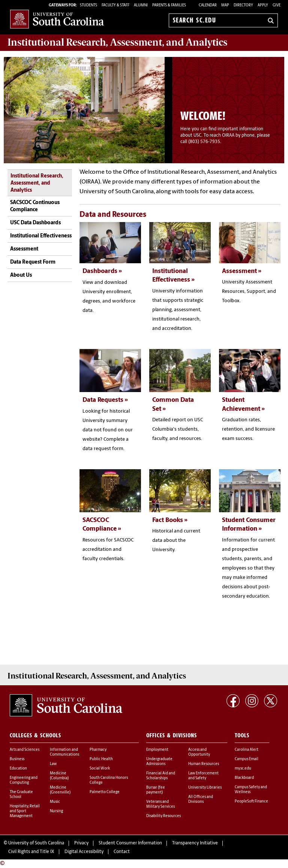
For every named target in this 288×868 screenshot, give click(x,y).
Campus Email (247, 759)
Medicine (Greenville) (60, 790)
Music (55, 802)
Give (277, 5)
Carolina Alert (247, 750)
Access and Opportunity (199, 752)
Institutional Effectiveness (41, 236)
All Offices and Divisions (201, 799)
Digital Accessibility (84, 852)
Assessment (24, 249)
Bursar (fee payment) (156, 790)
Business (17, 759)
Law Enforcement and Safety (203, 776)
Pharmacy (98, 750)
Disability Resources (163, 816)
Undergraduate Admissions (159, 762)
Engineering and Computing (24, 780)
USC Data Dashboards (35, 223)
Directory (243, 5)
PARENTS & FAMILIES (169, 5)
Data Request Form (33, 262)
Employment (157, 750)
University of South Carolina (36, 843)
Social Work (100, 769)
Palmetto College (105, 792)
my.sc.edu (243, 769)
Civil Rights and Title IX (31, 852)
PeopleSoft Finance (251, 802)
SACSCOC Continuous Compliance (35, 207)
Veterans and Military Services (160, 804)
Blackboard (244, 778)
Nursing (56, 811)
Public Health (101, 759)
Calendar (208, 5)
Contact (122, 852)
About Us (21, 275)
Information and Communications (64, 752)
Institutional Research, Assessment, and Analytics (37, 183)
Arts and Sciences (25, 750)
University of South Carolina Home (57, 19)
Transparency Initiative (195, 843)
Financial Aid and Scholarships (161, 776)
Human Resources (204, 764)
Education (18, 769)
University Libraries (205, 788)
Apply (263, 5)
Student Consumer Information (130, 843)
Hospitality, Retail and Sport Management (25, 811)
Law (53, 764)
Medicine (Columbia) (59, 776)
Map (225, 5)
